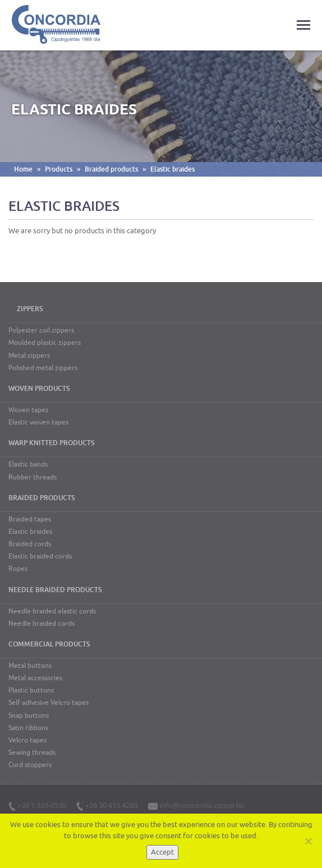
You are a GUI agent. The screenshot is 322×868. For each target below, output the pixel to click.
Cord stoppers (30, 765)
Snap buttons (29, 715)
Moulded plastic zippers (45, 343)
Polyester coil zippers (41, 330)
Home (23, 169)
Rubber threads (33, 477)
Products (59, 169)
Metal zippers (29, 355)
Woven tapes (28, 410)
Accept (162, 852)
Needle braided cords (42, 624)
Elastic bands (28, 464)
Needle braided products (55, 590)
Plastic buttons (31, 690)
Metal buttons (30, 666)
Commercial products (49, 644)
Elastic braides (173, 169)
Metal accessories (35, 678)
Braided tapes (30, 519)
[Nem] (308, 841)
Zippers (30, 309)
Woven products (39, 389)
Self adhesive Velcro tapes (49, 703)
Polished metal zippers (43, 368)
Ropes (18, 569)
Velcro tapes (27, 740)
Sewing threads (32, 752)
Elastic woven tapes (38, 422)
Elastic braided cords (40, 556)
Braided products (111, 169)
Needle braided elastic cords (52, 611)
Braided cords (30, 544)
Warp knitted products (51, 443)
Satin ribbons (28, 728)
